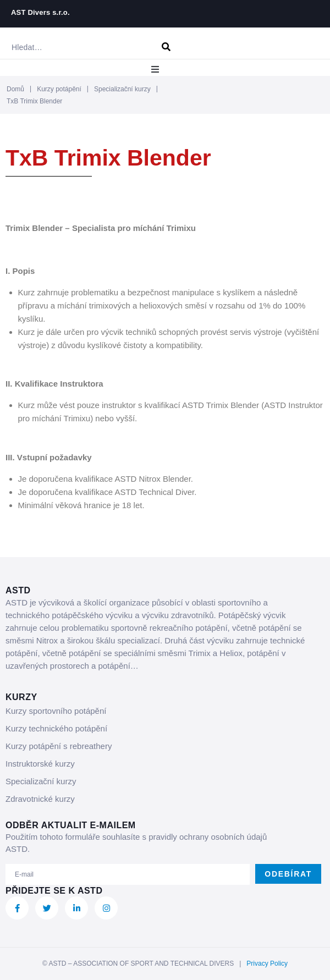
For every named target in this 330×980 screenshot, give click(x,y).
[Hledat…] (78, 47)
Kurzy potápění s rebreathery (59, 746)
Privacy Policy (267, 964)
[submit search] (166, 47)
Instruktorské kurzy (40, 764)
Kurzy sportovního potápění (56, 711)
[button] (155, 69)
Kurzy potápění (59, 89)
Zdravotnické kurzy (40, 799)
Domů (15, 89)
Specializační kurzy (122, 89)
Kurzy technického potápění (56, 728)
